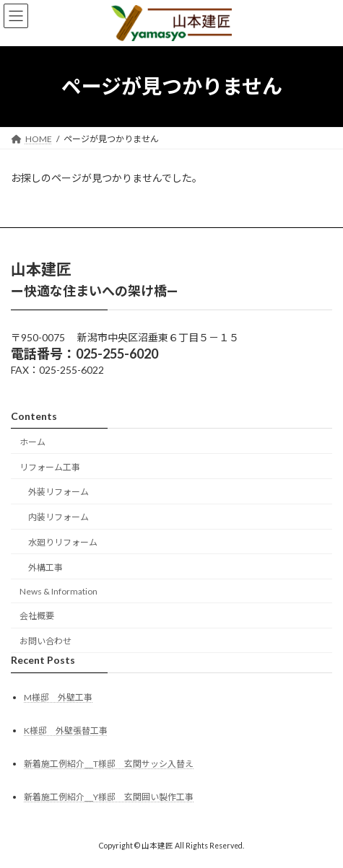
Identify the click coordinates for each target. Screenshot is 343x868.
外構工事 (45, 567)
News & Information (58, 591)
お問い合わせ (45, 641)
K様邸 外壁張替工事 (66, 731)
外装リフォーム (58, 492)
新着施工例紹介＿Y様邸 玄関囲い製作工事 (109, 797)
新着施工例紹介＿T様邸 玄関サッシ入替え (109, 764)
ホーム (32, 442)
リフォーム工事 (50, 466)
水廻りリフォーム (63, 542)
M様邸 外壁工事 (58, 697)
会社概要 (37, 616)
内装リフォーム (58, 517)
